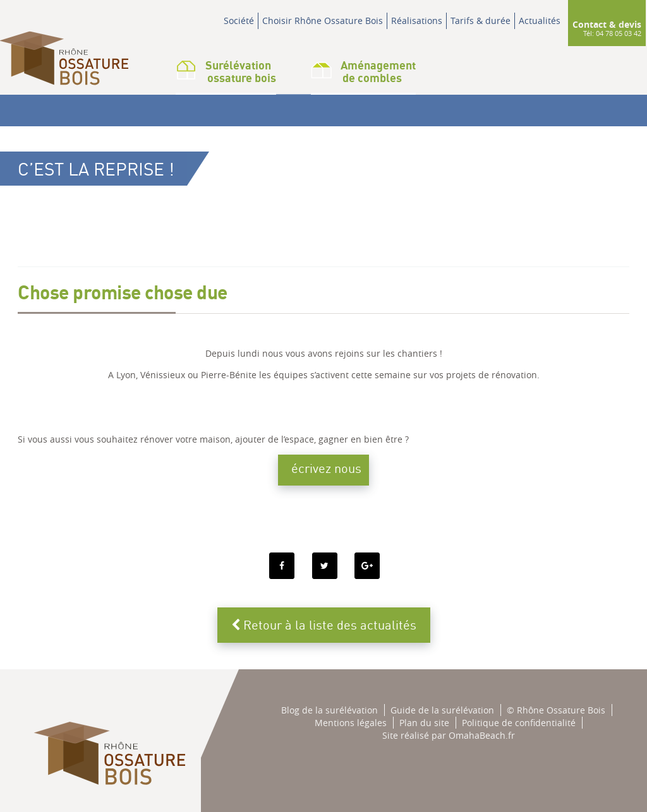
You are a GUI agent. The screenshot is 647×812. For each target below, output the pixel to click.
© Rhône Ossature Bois (556, 710)
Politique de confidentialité (519, 723)
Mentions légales (351, 723)
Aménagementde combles (363, 71)
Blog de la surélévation (330, 710)
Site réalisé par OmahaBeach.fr (449, 735)
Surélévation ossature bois (226, 71)
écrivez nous (326, 468)
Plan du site (424, 723)
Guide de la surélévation (442, 710)
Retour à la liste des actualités (324, 625)
